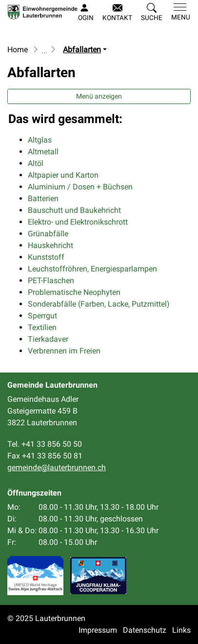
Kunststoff (46, 257)
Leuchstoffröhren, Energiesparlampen (92, 269)
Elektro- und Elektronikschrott (78, 222)
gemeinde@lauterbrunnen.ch (57, 467)
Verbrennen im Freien (64, 351)
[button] (152, 13)
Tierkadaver (48, 339)
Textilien (42, 327)
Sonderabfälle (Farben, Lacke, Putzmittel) (99, 304)
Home (18, 50)
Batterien (43, 198)
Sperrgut (42, 316)
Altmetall (43, 152)
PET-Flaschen (51, 280)
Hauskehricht (50, 245)
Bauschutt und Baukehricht (74, 210)
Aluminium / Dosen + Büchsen (80, 187)
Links (181, 630)
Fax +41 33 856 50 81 (45, 456)
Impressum (98, 630)
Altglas (40, 140)
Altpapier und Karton (63, 175)
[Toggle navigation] (179, 12)
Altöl (36, 163)
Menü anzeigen (99, 96)
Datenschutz (145, 630)
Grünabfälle (48, 234)
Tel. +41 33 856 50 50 (45, 444)
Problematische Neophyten (74, 292)
